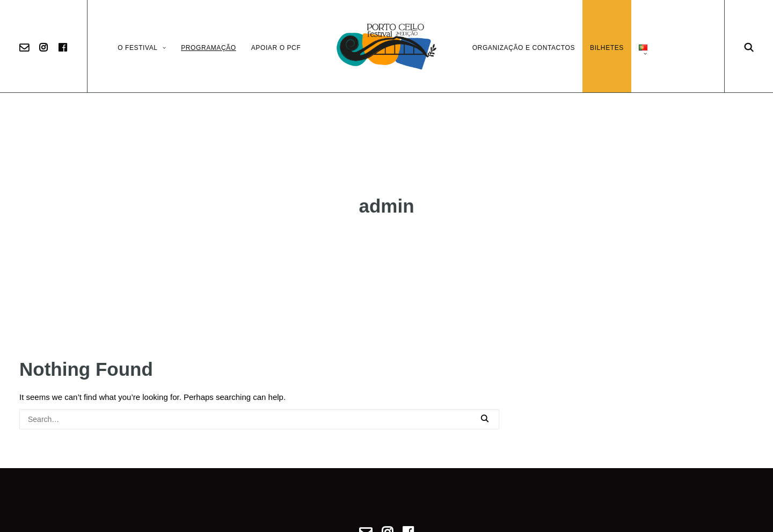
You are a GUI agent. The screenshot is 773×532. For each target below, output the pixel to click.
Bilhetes (607, 48)
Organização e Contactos (524, 48)
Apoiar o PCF (276, 48)
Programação (209, 48)
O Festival (142, 48)
